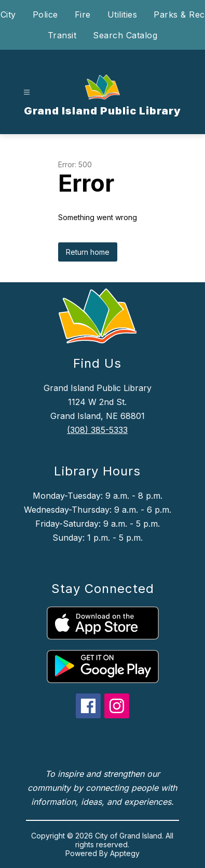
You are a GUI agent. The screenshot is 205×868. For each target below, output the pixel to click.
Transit (62, 35)
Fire (83, 15)
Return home (88, 252)
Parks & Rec (179, 15)
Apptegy (125, 853)
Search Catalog (125, 35)
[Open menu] (27, 92)
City (8, 15)
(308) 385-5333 (97, 430)
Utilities (122, 15)
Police (45, 15)
